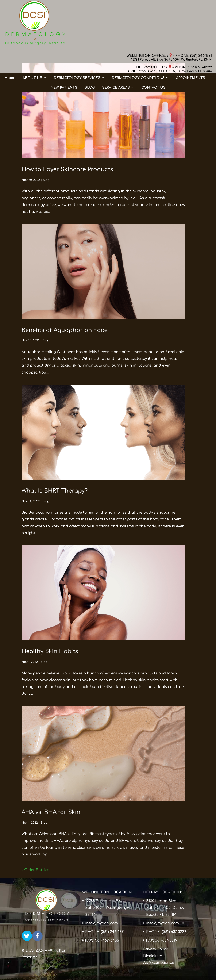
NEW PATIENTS (64, 46)
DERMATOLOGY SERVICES (77, 37)
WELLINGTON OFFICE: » (149, 7)
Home (10, 37)
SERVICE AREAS (116, 46)
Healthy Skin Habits (50, 651)
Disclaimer (153, 956)
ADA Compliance (159, 963)
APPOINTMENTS (191, 37)
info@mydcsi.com (102, 923)
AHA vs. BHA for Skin (51, 812)
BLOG (90, 46)
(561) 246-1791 (201, 7)
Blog (46, 180)
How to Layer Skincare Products (67, 169)
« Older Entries (35, 870)
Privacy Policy (156, 949)
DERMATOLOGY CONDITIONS (138, 37)
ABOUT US (32, 37)
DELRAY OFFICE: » (154, 19)
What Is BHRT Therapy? (55, 491)
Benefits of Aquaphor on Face (65, 330)
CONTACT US (153, 46)
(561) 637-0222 (201, 19)
